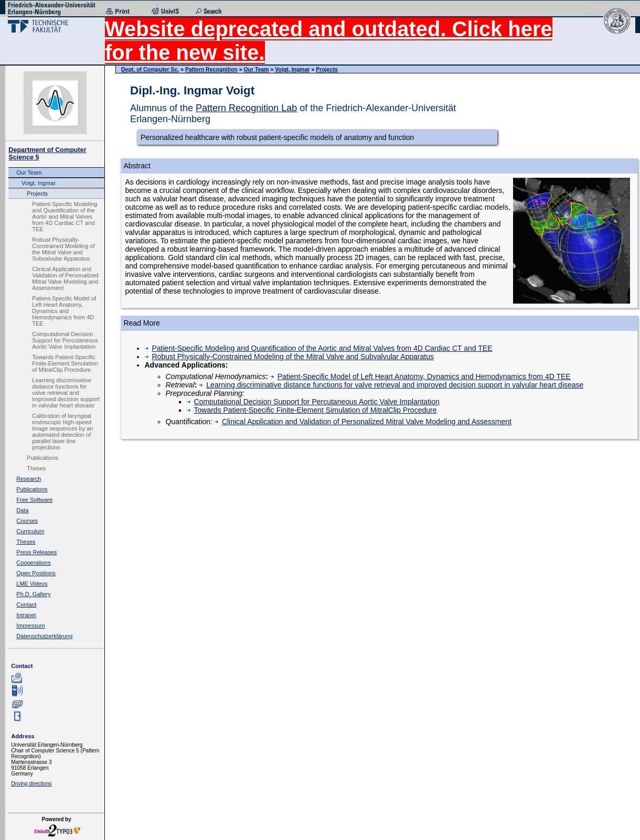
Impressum (30, 626)
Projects (37, 193)
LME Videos (32, 584)
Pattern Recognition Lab (246, 108)
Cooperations (33, 563)
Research (29, 479)
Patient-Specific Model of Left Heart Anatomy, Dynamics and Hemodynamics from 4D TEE (64, 311)
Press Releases (36, 552)
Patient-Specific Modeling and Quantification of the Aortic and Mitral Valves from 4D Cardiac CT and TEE (65, 217)
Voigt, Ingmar (39, 183)
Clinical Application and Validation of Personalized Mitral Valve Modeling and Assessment (65, 278)
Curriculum (30, 531)
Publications (42, 458)
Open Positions (36, 573)
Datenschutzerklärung (44, 636)
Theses (36, 468)
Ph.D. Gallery (33, 594)
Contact (26, 605)
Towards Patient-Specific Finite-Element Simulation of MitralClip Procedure (65, 363)
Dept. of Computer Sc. (150, 69)
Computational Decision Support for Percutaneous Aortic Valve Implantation (65, 340)
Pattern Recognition (211, 69)
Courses (27, 521)
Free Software (34, 500)
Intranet (26, 615)
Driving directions (31, 784)
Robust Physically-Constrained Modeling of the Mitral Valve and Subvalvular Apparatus (63, 249)
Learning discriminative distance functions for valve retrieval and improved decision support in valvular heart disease (66, 393)
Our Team (29, 173)
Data (22, 510)
